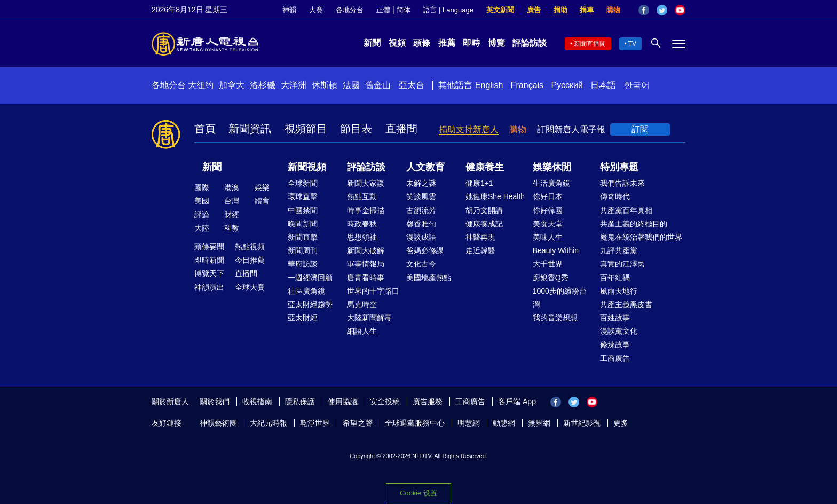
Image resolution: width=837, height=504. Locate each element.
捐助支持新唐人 (469, 129)
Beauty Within (556, 250)
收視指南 (257, 401)
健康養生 (485, 167)
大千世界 (548, 264)
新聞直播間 (590, 44)
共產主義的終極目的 (634, 224)
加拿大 (232, 85)
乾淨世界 (315, 423)
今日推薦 (250, 260)
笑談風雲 (421, 196)
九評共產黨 (619, 250)
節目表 (356, 129)
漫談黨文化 (619, 331)
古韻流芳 (421, 210)
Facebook (644, 10)
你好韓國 (548, 210)
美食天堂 (548, 224)
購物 (613, 10)
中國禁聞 (303, 210)
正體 (383, 10)
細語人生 (362, 331)
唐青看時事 (366, 278)
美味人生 (548, 237)
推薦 (447, 43)
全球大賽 (250, 287)
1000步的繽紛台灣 (560, 298)
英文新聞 (500, 10)
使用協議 (343, 401)
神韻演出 (209, 287)
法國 (351, 85)
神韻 (289, 10)
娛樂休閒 (552, 167)
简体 (404, 10)
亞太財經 (303, 318)
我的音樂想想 (555, 318)
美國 (202, 201)
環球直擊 (303, 196)
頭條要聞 (209, 247)
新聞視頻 (307, 167)
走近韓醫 (480, 250)
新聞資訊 (250, 129)
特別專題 (619, 167)
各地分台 (350, 10)
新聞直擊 (303, 237)
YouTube (680, 10)
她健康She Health (495, 196)
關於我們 (215, 401)
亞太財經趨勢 (310, 304)
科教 (232, 228)
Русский (567, 85)
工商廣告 (615, 358)
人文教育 (425, 167)
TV (632, 44)
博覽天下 (209, 273)
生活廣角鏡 (551, 183)
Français (527, 85)
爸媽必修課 (425, 250)
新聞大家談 (366, 183)
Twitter (662, 10)
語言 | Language (448, 10)
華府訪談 (303, 264)
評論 (202, 215)
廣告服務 (428, 401)
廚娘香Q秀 (551, 278)
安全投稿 (385, 401)
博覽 (496, 43)
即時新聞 (209, 260)
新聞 (372, 43)
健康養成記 (484, 224)
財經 (232, 215)
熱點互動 (362, 196)
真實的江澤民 (622, 264)
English (489, 85)
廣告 (534, 10)
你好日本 (548, 196)
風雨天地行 (619, 291)
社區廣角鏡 (306, 291)
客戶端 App (517, 401)
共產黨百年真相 (626, 210)
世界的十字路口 (373, 291)
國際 (202, 187)
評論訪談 (530, 43)
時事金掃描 (366, 210)
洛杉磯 (263, 85)
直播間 (401, 129)
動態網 (504, 423)
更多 (621, 423)
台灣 (232, 201)
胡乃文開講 (484, 210)
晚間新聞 (303, 224)
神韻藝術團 (218, 423)
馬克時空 (362, 304)
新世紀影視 (582, 423)
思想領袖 (362, 237)
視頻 (397, 43)
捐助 (560, 10)
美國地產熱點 (429, 278)
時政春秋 (362, 224)
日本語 (603, 85)
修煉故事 (615, 344)
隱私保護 (300, 401)
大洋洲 (294, 85)
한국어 (637, 85)
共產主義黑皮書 (626, 304)
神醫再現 (480, 237)
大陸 (202, 228)
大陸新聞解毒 (369, 318)
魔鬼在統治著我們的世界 (641, 237)
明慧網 (469, 423)
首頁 (205, 129)
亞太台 (412, 85)
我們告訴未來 (622, 183)
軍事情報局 (366, 264)
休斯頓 (325, 85)
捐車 (587, 10)
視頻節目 (306, 129)
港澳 (232, 187)
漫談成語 (421, 237)
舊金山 (378, 85)
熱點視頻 (250, 247)
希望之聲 (358, 423)
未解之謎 (421, 183)
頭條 (422, 43)
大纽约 (201, 85)
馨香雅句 (421, 224)
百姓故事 (615, 318)
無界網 (539, 423)
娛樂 (262, 187)
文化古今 (421, 264)
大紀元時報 (269, 423)
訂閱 (640, 129)
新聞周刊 (303, 250)
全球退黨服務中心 (415, 423)
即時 (471, 43)
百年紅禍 (615, 278)
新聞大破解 (366, 250)
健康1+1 (479, 183)
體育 (262, 201)
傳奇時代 (615, 196)
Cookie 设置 (418, 493)
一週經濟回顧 (310, 278)
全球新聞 (303, 183)
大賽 (316, 10)
